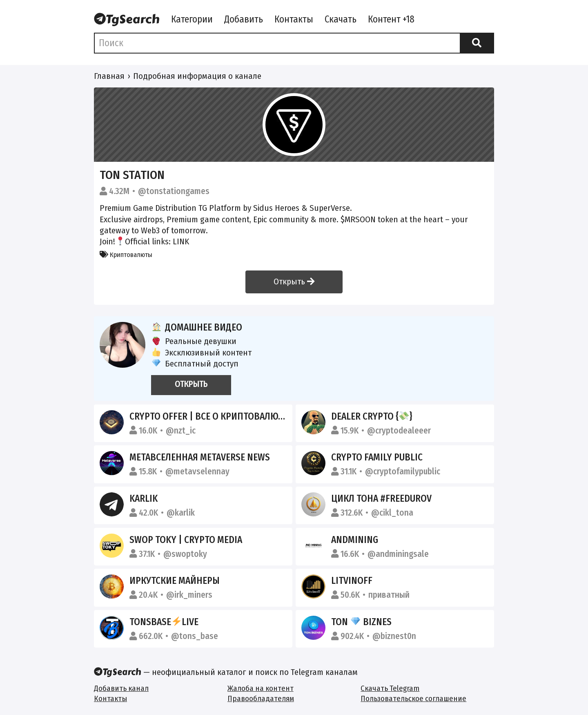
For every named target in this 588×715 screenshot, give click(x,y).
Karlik (144, 498)
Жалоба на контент (261, 688)
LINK (181, 241)
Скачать (341, 19)
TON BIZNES (361, 622)
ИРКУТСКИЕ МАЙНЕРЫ (175, 581)
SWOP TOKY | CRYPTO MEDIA (186, 540)
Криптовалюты (126, 255)
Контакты (294, 19)
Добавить (244, 19)
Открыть (294, 282)
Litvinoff (352, 581)
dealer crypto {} (372, 416)
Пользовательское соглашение (413, 698)
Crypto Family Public (377, 457)
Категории (192, 19)
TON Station (132, 175)
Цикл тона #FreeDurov (381, 498)
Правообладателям (261, 698)
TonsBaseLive (164, 622)
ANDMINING (355, 540)
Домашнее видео (197, 327)
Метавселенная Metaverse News (200, 457)
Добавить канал (121, 688)
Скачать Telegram (390, 688)
